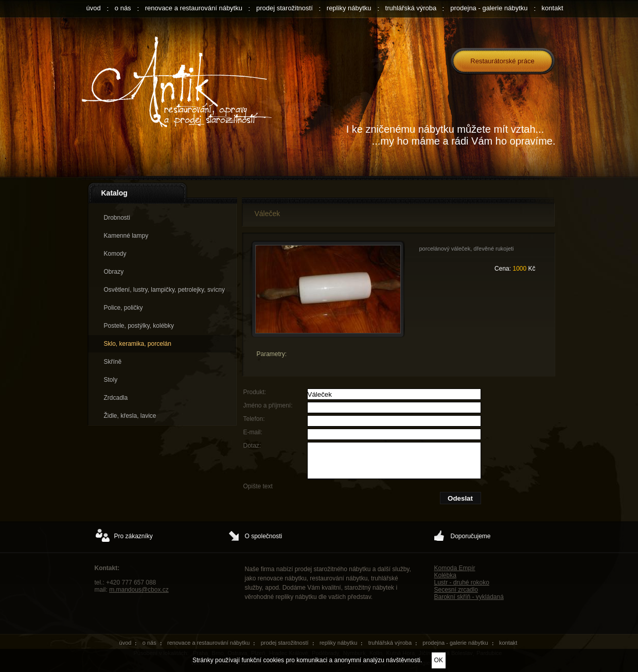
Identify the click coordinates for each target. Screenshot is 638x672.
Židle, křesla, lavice (130, 416)
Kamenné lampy (126, 236)
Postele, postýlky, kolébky (139, 326)
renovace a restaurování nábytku (194, 8)
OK (439, 660)
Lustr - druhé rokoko (462, 582)
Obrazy (114, 272)
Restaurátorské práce (502, 61)
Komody (115, 254)
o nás (123, 8)
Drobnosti (117, 218)
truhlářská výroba (411, 8)
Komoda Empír (455, 568)
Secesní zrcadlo (456, 590)
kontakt (553, 8)
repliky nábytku (349, 8)
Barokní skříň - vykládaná (469, 597)
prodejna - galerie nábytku (489, 8)
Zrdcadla (116, 398)
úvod (94, 8)
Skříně (113, 362)
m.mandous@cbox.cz (139, 590)
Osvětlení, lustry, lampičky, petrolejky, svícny (164, 290)
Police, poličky (123, 308)
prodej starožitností (285, 8)
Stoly (111, 380)
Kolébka (445, 575)
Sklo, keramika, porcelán (138, 344)
